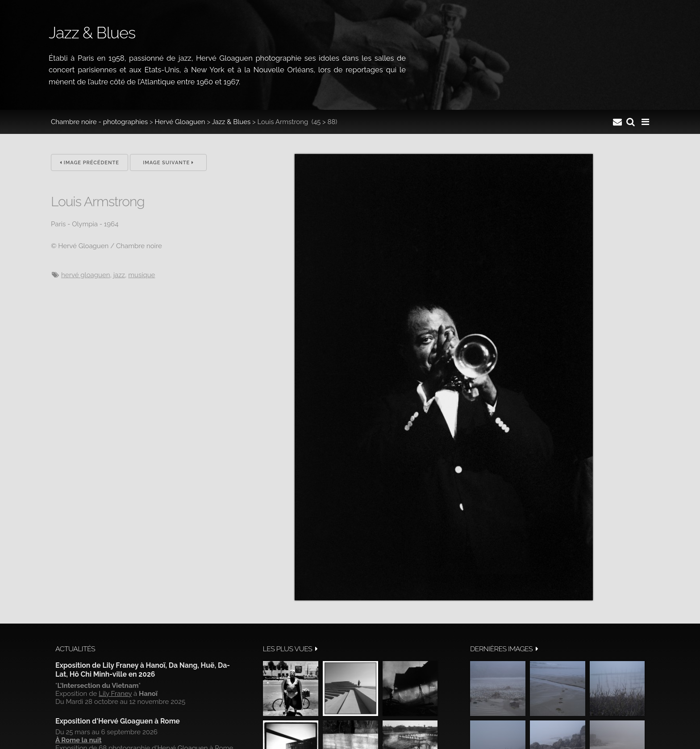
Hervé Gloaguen (180, 122)
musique (142, 275)
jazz (119, 275)
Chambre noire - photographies (99, 122)
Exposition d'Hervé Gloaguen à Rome (118, 721)
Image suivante (168, 163)
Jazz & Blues (231, 122)
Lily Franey (115, 694)
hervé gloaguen (85, 275)
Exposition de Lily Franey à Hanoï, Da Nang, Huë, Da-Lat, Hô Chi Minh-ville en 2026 (143, 670)
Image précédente (90, 163)
